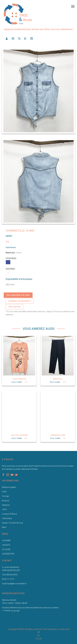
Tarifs (4, 509)
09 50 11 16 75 (8, 579)
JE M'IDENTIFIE (8, 554)
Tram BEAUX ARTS (10, 575)
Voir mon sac (14, 307)
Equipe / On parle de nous (13, 523)
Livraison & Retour (10, 514)
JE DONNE (6, 541)
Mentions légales (9, 487)
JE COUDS (6, 549)
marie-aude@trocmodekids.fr (14, 584)
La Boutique (7, 518)
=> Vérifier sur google (11, 611)
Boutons (6, 501)
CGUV (4, 492)
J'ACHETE (6, 545)
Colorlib (39, 639)
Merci (4, 527)
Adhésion (6, 505)
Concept (5, 496)
